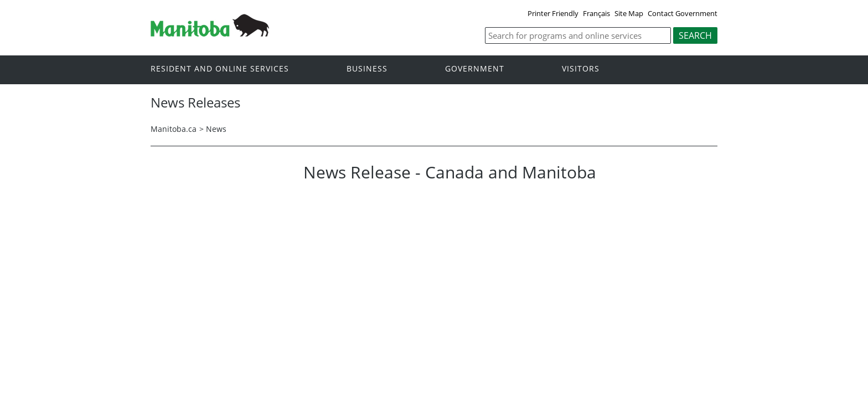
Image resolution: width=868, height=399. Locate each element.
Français (596, 13)
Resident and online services (220, 69)
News (216, 129)
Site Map (629, 13)
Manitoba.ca (174, 129)
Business (367, 69)
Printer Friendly (553, 13)
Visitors (581, 69)
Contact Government (683, 13)
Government (475, 69)
